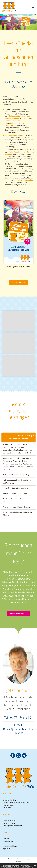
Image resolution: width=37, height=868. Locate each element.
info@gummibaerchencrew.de (14, 826)
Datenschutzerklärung (10, 846)
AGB (4, 844)
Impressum (6, 849)
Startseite (6, 839)
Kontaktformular (8, 841)
